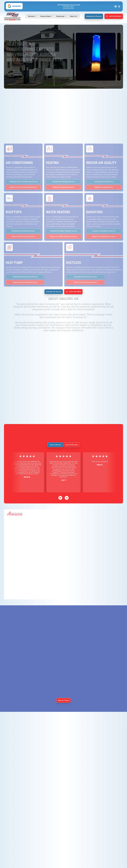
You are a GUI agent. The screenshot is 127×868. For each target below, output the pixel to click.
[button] (32, 16)
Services (31, 16)
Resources (60, 16)
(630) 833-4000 (69, 8)
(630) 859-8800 (69, 7)
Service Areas (45, 16)
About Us (74, 16)
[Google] (119, 6)
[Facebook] (116, 6)
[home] (12, 16)
